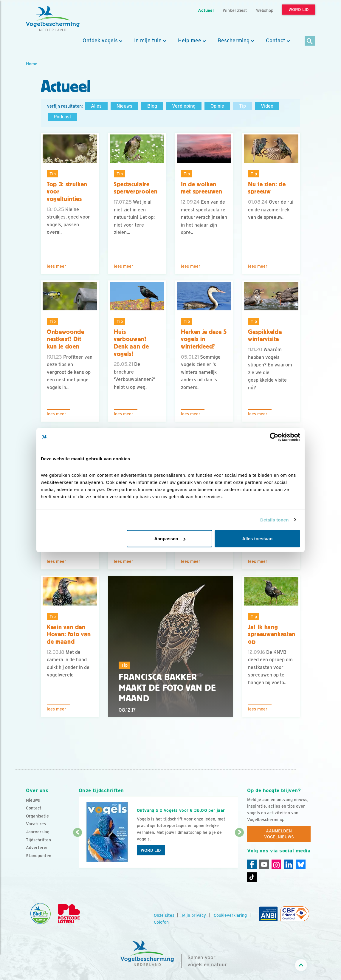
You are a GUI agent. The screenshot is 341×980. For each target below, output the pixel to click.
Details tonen (274, 520)
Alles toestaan (258, 539)
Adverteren (37, 848)
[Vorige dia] (77, 851)
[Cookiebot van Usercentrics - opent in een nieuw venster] (274, 437)
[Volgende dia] (239, 851)
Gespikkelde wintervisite (265, 336)
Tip (242, 106)
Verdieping (184, 106)
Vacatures (36, 824)
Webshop (265, 10)
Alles (96, 106)
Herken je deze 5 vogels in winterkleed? (204, 339)
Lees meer (56, 266)
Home (32, 64)
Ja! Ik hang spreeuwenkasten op (272, 634)
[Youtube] (264, 864)
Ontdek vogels (100, 41)
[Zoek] (310, 41)
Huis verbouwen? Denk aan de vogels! (131, 343)
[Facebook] (252, 864)
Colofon (161, 922)
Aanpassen (170, 539)
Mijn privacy (194, 915)
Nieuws (124, 106)
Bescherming (234, 41)
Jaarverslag (38, 832)
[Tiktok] (252, 877)
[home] (53, 19)
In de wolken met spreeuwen (202, 188)
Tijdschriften (38, 840)
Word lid (151, 850)
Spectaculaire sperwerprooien (136, 188)
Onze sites (164, 915)
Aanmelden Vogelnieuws (279, 834)
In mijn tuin (148, 41)
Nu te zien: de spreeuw (267, 188)
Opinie (217, 106)
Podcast (62, 117)
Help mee (190, 41)
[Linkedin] (289, 864)
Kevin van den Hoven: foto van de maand (69, 634)
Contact (276, 41)
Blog (152, 106)
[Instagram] (276, 864)
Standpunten (39, 856)
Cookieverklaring (230, 915)
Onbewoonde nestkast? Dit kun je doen (66, 339)
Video (267, 106)
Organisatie (37, 816)
